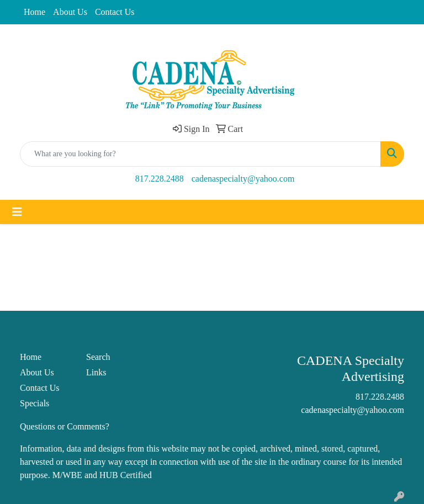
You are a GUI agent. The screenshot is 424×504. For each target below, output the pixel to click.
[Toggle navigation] (17, 212)
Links (96, 372)
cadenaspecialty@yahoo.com (243, 179)
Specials (35, 403)
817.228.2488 (160, 179)
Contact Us (115, 12)
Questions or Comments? (65, 426)
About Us (70, 12)
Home (35, 12)
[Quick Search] (200, 154)
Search (98, 357)
